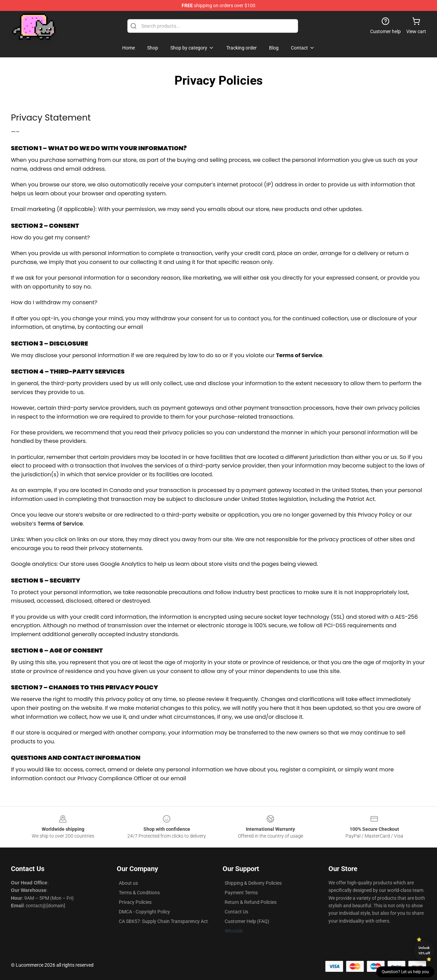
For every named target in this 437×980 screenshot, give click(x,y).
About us (128, 883)
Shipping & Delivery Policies (253, 883)
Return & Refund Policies (251, 902)
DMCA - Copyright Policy (144, 912)
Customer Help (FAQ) (247, 921)
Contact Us (236, 912)
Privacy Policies (135, 902)
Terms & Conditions (139, 893)
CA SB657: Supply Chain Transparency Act (163, 921)
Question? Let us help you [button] (405, 972)
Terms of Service (60, 524)
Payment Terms (241, 893)
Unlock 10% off (424, 950)
